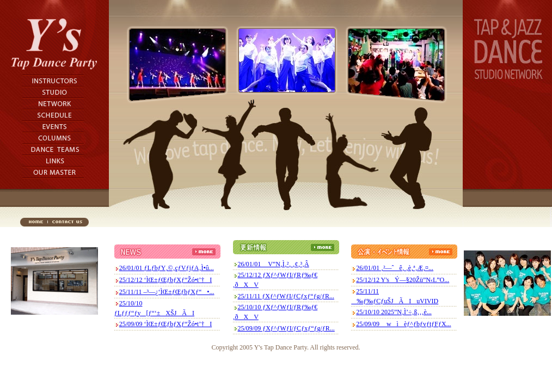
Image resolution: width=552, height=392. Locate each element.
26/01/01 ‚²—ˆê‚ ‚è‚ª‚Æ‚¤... (395, 268)
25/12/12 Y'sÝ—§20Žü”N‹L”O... (403, 280)
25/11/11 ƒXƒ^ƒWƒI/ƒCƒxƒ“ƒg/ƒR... (286, 296)
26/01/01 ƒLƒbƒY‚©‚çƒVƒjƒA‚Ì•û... (167, 268)
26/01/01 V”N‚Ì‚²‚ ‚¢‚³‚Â (274, 264)
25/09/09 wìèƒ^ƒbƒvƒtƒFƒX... (403, 324)
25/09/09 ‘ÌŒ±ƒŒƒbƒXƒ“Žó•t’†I (165, 324)
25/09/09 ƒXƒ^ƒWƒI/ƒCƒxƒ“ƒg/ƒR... (286, 328)
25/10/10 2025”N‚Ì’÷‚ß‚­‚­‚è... (394, 312)
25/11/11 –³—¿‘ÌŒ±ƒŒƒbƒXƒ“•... (167, 292)
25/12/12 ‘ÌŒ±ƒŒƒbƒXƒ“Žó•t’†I (165, 280)
